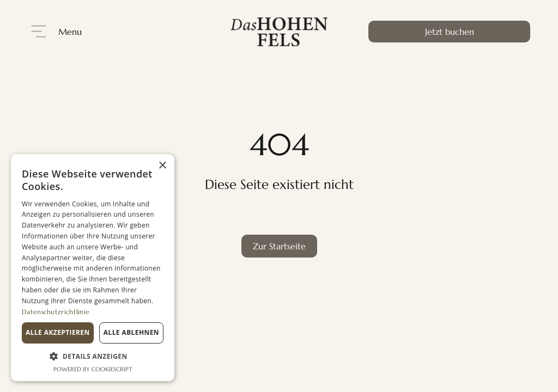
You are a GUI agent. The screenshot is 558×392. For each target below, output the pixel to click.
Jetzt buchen (450, 32)
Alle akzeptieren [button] (58, 332)
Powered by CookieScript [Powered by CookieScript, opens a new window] (93, 369)
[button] (93, 356)
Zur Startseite (279, 246)
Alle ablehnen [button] (131, 332)
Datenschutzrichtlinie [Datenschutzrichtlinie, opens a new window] (56, 312)
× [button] (162, 166)
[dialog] (93, 268)
